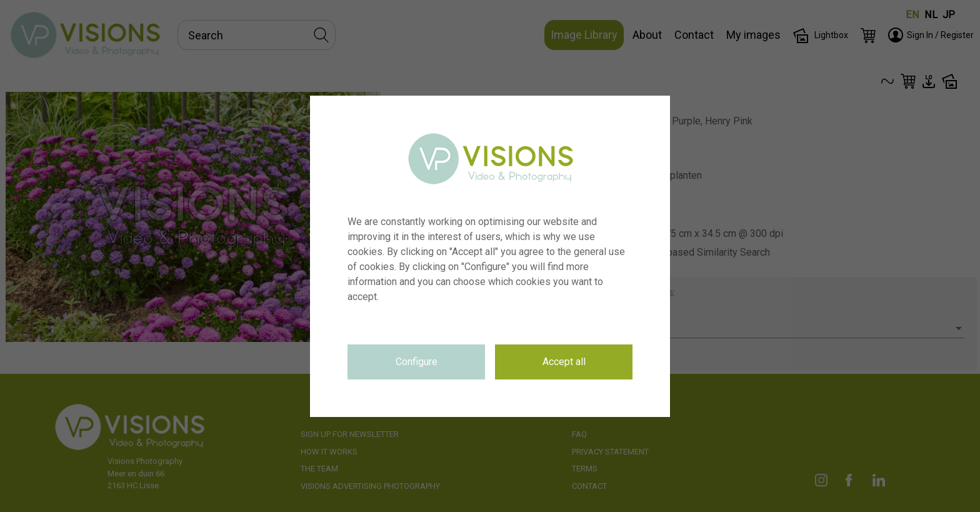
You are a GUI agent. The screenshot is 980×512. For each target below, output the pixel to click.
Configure (417, 362)
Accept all (564, 362)
